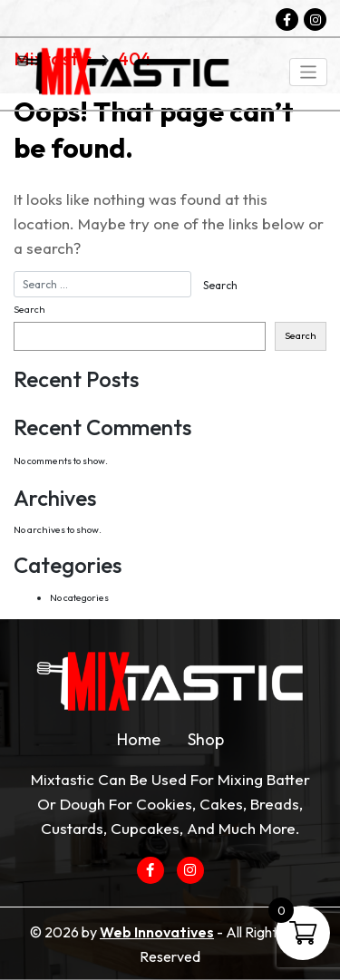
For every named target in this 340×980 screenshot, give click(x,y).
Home (139, 739)
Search (29, 309)
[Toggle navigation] (309, 72)
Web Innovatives (157, 932)
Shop (206, 739)
